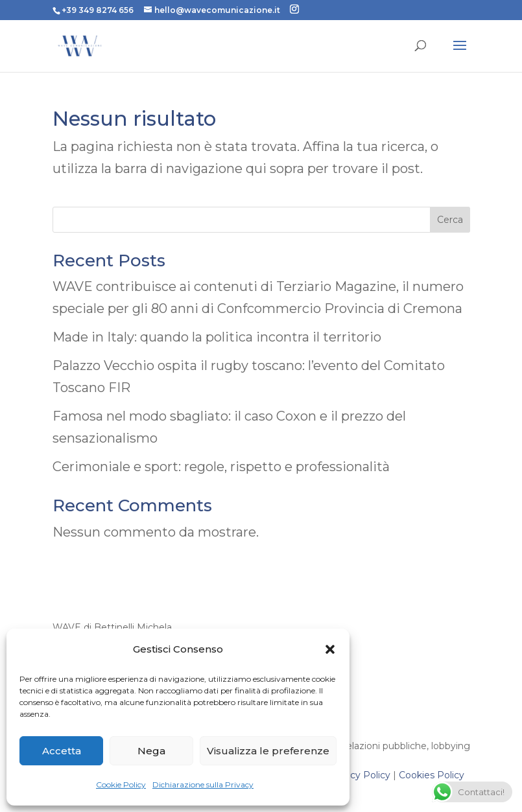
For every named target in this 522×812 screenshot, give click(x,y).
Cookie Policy (121, 784)
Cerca (450, 220)
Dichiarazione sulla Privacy (203, 784)
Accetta (62, 751)
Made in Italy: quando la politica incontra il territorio (217, 337)
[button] (330, 649)
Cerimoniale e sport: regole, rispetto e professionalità (221, 467)
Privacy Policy (359, 775)
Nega (151, 751)
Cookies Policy (432, 775)
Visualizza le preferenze (268, 751)
